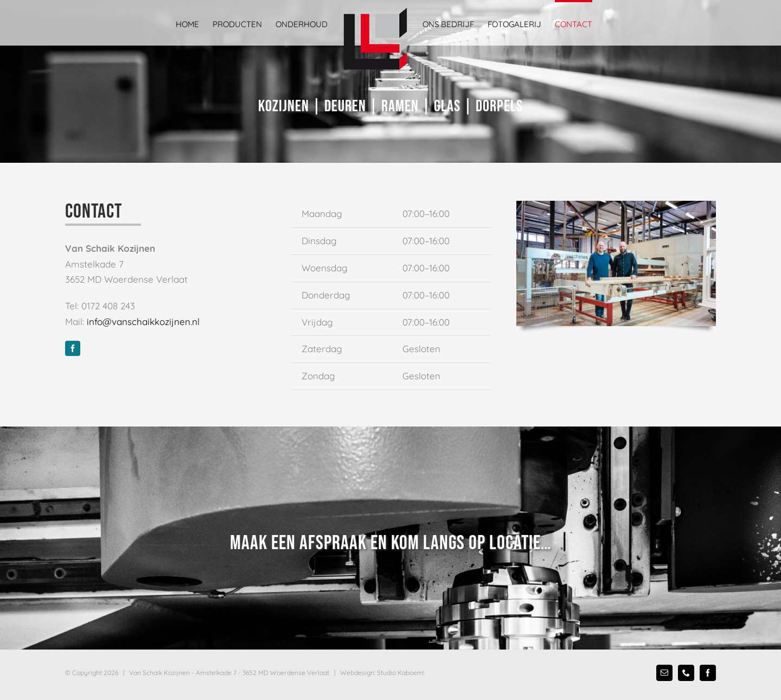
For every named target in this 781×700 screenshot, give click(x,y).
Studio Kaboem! (401, 673)
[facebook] (73, 348)
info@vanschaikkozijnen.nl (143, 322)
